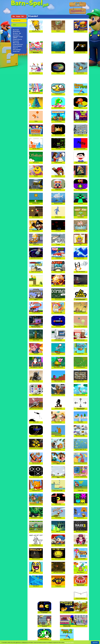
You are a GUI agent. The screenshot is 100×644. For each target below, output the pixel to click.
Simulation (18, 45)
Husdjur (17, 35)
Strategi (17, 50)
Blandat (17, 32)
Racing (16, 43)
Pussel (16, 41)
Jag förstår (95, 642)
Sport (16, 48)
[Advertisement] (59, 38)
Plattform (17, 39)
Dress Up (17, 33)
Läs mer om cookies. (69, 642)
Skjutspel (17, 46)
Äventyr (16, 51)
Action (16, 30)
